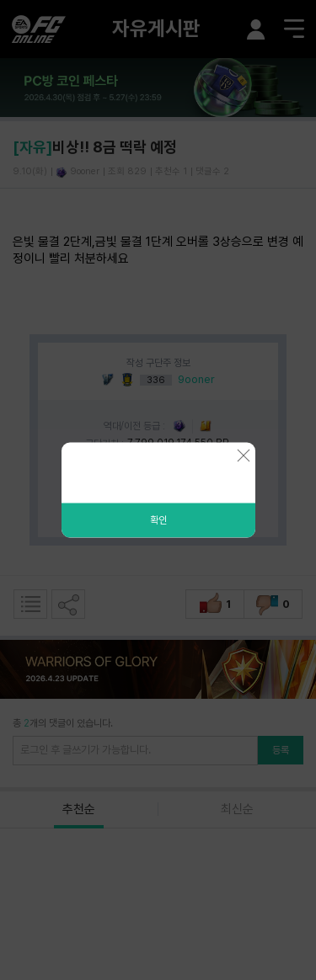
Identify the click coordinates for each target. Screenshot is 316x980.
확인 (158, 520)
